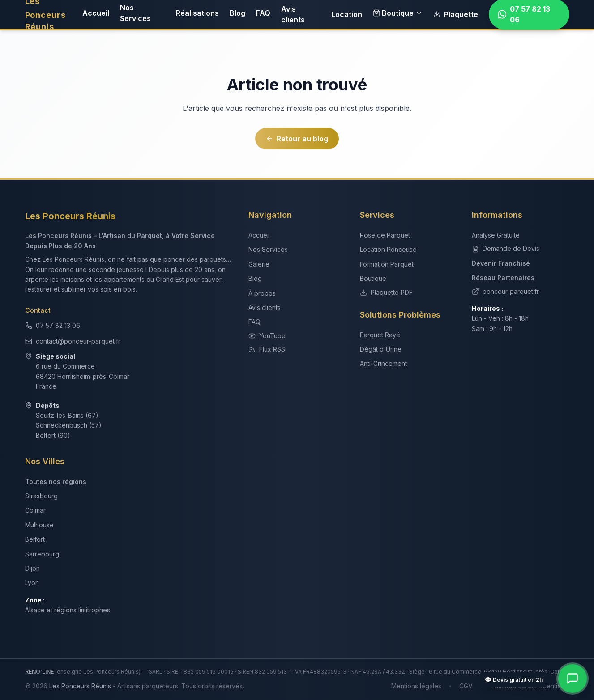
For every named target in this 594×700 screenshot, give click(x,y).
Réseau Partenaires (503, 278)
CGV (466, 686)
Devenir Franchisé (501, 263)
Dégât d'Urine (381, 349)
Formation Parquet (387, 264)
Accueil (96, 13)
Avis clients (293, 14)
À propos (262, 293)
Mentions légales (416, 686)
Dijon (32, 568)
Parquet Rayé (380, 335)
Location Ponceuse (388, 249)
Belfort (35, 539)
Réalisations (197, 13)
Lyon (32, 583)
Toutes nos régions (56, 482)
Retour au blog (297, 139)
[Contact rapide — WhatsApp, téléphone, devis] (573, 679)
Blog (237, 13)
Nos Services (135, 13)
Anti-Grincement (383, 363)
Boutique (398, 13)
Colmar (35, 510)
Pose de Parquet (385, 235)
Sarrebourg (42, 554)
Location (347, 14)
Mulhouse (39, 525)
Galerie (259, 264)
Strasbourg (41, 496)
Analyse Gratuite (496, 235)
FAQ (263, 13)
